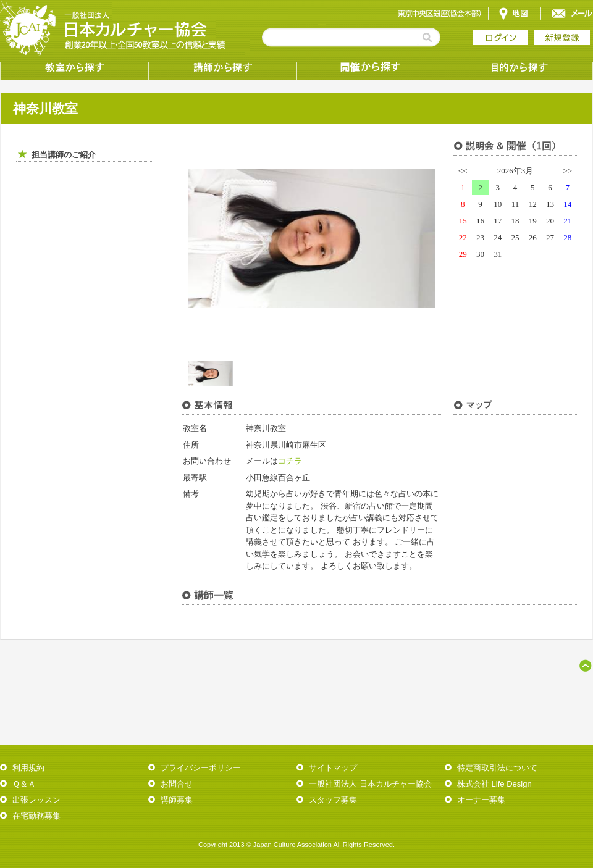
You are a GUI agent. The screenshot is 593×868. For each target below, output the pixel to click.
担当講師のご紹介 (64, 155)
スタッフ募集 (333, 800)
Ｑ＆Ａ (24, 784)
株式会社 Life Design (494, 784)
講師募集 (177, 800)
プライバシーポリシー (201, 768)
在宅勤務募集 (36, 816)
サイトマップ (333, 768)
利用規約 (28, 768)
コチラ (290, 461)
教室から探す (74, 68)
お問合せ (177, 784)
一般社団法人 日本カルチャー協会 (370, 784)
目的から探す (519, 68)
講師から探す (222, 68)
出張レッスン (36, 800)
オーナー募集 (481, 800)
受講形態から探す (371, 68)
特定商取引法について (497, 768)
